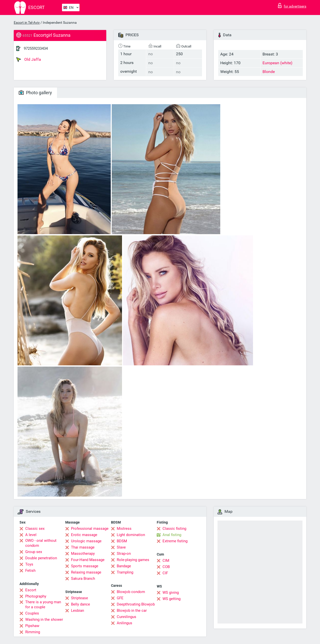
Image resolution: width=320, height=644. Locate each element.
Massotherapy (83, 554)
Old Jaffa (29, 59)
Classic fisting (174, 529)
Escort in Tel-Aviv (27, 22)
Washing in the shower (44, 620)
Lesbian (77, 611)
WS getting (171, 599)
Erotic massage (84, 535)
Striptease (79, 598)
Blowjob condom (131, 592)
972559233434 (36, 48)
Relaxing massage (86, 572)
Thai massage (83, 547)
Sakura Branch (83, 579)
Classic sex (35, 529)
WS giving (171, 593)
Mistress (124, 529)
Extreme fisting (175, 541)
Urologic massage (86, 541)
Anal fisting (172, 535)
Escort (31, 590)
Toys (29, 564)
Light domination (131, 535)
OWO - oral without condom (41, 543)
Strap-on (124, 554)
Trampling (125, 572)
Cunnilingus (126, 617)
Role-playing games (133, 560)
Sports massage (85, 566)
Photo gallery (35, 93)
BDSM (122, 541)
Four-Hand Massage (88, 560)
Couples (32, 613)
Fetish (30, 571)
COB (166, 567)
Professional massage (90, 529)
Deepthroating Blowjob (136, 604)
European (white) (277, 63)
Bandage (124, 566)
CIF (165, 573)
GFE (120, 598)
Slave (121, 547)
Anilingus (124, 623)
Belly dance (80, 604)
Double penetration (41, 558)
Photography (36, 596)
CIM (166, 561)
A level (31, 535)
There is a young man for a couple (43, 605)
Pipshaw (32, 626)
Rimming (33, 632)
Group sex (34, 552)
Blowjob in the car (132, 611)
